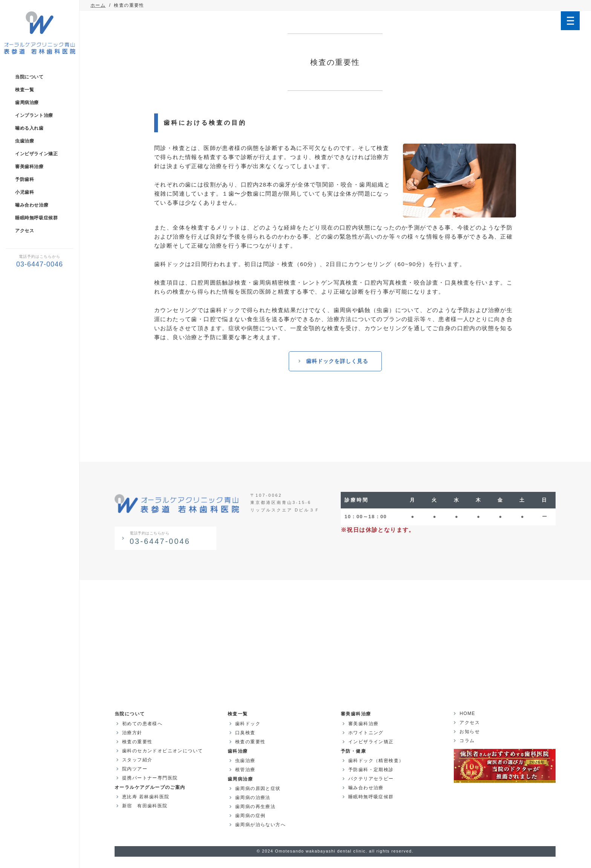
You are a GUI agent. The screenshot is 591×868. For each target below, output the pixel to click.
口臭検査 (245, 733)
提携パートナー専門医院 (150, 778)
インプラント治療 (34, 115)
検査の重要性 (137, 742)
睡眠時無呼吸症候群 (36, 218)
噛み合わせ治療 (32, 205)
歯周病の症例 (250, 816)
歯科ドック (248, 724)
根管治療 (245, 770)
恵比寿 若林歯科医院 (146, 797)
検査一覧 (24, 90)
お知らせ (470, 732)
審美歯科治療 (29, 167)
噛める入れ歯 (29, 128)
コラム (467, 741)
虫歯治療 (24, 141)
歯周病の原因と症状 (258, 788)
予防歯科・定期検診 (371, 770)
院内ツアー (135, 769)
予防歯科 (24, 179)
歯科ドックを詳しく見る (337, 361)
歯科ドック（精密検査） (376, 761)
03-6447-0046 (170, 538)
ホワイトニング (366, 733)
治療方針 (132, 733)
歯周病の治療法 (253, 798)
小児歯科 (24, 192)
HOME (467, 713)
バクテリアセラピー (371, 779)
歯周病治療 (27, 103)
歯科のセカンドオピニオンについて (162, 751)
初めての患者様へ (142, 724)
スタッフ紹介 (137, 760)
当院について (29, 77)
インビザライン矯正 (36, 154)
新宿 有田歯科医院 (145, 806)
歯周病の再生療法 (255, 807)
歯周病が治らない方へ (260, 825)
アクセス (24, 231)
